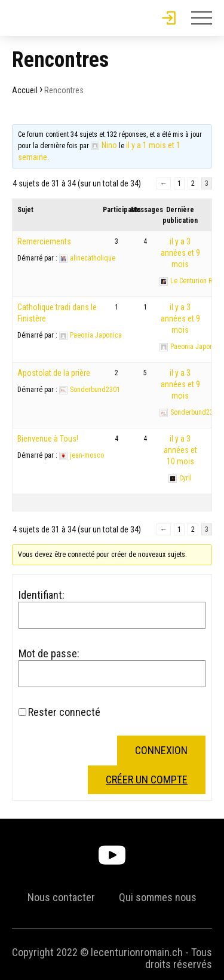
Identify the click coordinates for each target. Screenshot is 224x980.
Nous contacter (61, 897)
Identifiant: (42, 595)
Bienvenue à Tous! (48, 439)
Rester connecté (64, 712)
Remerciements (44, 241)
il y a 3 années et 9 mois (180, 253)
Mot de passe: (49, 654)
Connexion (161, 750)
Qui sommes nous (158, 897)
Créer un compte (147, 780)
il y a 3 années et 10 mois (180, 450)
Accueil (25, 90)
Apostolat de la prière (54, 373)
